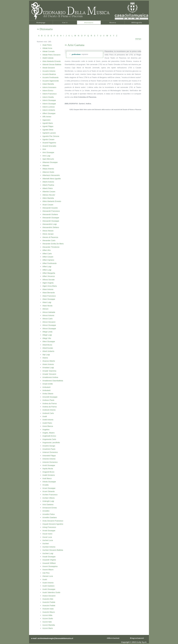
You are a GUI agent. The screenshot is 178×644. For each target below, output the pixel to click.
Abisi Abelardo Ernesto (52, 61)
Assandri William (49, 563)
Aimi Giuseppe (48, 152)
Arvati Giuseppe (49, 531)
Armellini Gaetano (50, 517)
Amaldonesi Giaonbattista (53, 381)
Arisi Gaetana (48, 504)
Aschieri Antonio (49, 547)
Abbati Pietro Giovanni (51, 55)
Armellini (46, 511)
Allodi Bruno (47, 345)
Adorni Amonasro (49, 87)
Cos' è (65, 23)
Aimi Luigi (46, 156)
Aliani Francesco (49, 296)
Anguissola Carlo (49, 439)
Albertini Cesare (49, 192)
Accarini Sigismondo (51, 81)
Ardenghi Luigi (48, 501)
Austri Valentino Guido (51, 592)
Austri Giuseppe (49, 589)
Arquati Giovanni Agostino (53, 524)
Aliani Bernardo (49, 293)
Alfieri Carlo (47, 254)
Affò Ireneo (47, 117)
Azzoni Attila (47, 615)
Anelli (45, 416)
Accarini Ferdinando (50, 77)
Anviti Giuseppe (49, 465)
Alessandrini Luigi (50, 224)
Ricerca (113, 23)
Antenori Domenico (50, 452)
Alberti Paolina (48, 185)
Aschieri (46, 543)
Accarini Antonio (49, 71)
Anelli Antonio (48, 420)
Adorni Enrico (48, 90)
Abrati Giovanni (49, 68)
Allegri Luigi (47, 335)
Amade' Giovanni (49, 374)
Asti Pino (46, 573)
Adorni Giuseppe (49, 100)
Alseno (45, 358)
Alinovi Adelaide (49, 312)
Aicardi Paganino (49, 143)
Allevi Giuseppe (49, 341)
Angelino (46, 429)
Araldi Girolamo (49, 475)
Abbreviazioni (113, 638)
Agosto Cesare (48, 139)
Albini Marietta (48, 198)
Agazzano (46, 120)
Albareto (46, 165)
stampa (138, 39)
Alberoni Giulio (48, 172)
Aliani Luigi (47, 302)
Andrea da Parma (50, 403)
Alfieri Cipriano (48, 260)
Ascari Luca (47, 537)
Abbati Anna (47, 48)
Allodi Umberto (48, 351)
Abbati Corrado (48, 51)
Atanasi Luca (48, 576)
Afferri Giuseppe (49, 113)
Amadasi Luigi (48, 367)
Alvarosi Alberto (49, 361)
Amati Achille (48, 384)
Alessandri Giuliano (50, 214)
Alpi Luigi (46, 355)
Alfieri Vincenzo (49, 276)
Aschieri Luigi (48, 553)
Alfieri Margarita (49, 273)
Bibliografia (137, 23)
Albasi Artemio (48, 169)
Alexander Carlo (49, 240)
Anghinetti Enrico (49, 436)
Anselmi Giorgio (49, 446)
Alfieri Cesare (48, 257)
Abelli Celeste (48, 58)
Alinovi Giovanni (49, 322)
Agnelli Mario (48, 123)
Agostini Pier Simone (51, 136)
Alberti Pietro (48, 188)
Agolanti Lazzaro (49, 133)
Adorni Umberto (49, 110)
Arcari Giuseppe (49, 488)
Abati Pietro (47, 45)
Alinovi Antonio (48, 315)
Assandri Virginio (49, 560)
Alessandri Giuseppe (51, 218)
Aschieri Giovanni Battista (53, 550)
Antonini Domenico (50, 462)
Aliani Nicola (47, 306)
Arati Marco (47, 478)
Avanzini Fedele (49, 602)
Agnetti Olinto (48, 130)
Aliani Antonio (48, 289)
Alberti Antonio (48, 182)
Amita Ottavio (48, 394)
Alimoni (45, 309)
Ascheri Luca (48, 540)
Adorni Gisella (48, 97)
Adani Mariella (48, 84)
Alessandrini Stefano (51, 227)
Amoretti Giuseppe (50, 397)
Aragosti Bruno (48, 472)
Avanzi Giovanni (49, 596)
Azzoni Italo (47, 622)
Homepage (41, 23)
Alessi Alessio (48, 231)
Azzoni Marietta (49, 625)
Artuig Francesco (49, 527)
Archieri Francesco (50, 495)
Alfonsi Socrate (48, 280)
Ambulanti (46, 387)
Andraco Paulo (48, 400)
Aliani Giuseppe (49, 299)
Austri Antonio (48, 583)
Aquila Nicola (48, 469)
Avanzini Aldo (48, 599)
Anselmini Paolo (49, 449)
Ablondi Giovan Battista (52, 64)
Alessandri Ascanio (50, 208)
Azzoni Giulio (48, 618)
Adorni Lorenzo (49, 107)
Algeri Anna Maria (50, 286)
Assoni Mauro (48, 570)
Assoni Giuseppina (50, 566)
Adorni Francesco (50, 94)
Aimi (44, 149)
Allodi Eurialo (48, 348)
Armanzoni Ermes (50, 508)
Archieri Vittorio (49, 498)
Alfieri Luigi (47, 266)
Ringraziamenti (137, 638)
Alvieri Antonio (48, 364)
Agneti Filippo (48, 126)
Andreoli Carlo (48, 413)
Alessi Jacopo (48, 234)
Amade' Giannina (49, 371)
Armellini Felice (49, 514)
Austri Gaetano (48, 586)
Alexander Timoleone (51, 247)
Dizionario (89, 23)
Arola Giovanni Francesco (53, 521)
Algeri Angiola (48, 283)
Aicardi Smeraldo (49, 146)
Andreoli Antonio (49, 410)
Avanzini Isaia (48, 609)
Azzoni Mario (48, 628)
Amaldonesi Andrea (50, 377)
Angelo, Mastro (48, 433)
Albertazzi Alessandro (51, 175)
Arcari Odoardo (49, 491)
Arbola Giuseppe (49, 482)
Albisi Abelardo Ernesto (52, 201)
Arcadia (45, 485)
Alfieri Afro (47, 250)
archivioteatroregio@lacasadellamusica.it (55, 638)
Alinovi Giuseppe (49, 325)
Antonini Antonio (49, 459)
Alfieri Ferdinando (50, 263)
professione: (76, 54)
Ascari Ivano (47, 534)
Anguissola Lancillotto (51, 442)
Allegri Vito (47, 338)
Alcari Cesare (48, 205)
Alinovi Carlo (47, 319)
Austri (45, 579)
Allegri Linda (47, 332)
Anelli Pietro (47, 423)
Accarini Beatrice (49, 74)
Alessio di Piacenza (50, 237)
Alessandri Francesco (51, 211)
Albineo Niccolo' (49, 195)
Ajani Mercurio (48, 159)
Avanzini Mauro (49, 612)
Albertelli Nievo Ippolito (52, 179)
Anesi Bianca (48, 426)
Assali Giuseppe (49, 557)
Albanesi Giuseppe (50, 162)
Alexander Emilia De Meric (53, 244)
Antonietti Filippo (49, 456)
